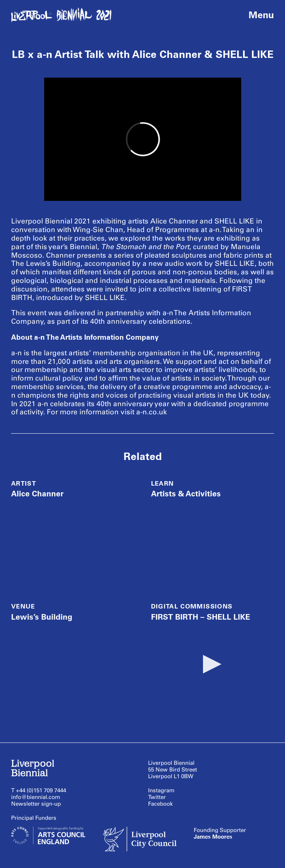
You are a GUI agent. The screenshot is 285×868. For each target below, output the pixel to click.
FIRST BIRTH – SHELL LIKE (201, 617)
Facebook (160, 804)
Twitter (157, 797)
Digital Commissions (192, 606)
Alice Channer (37, 494)
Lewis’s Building (42, 617)
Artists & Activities (186, 494)
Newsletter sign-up (36, 804)
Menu (261, 15)
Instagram (161, 790)
